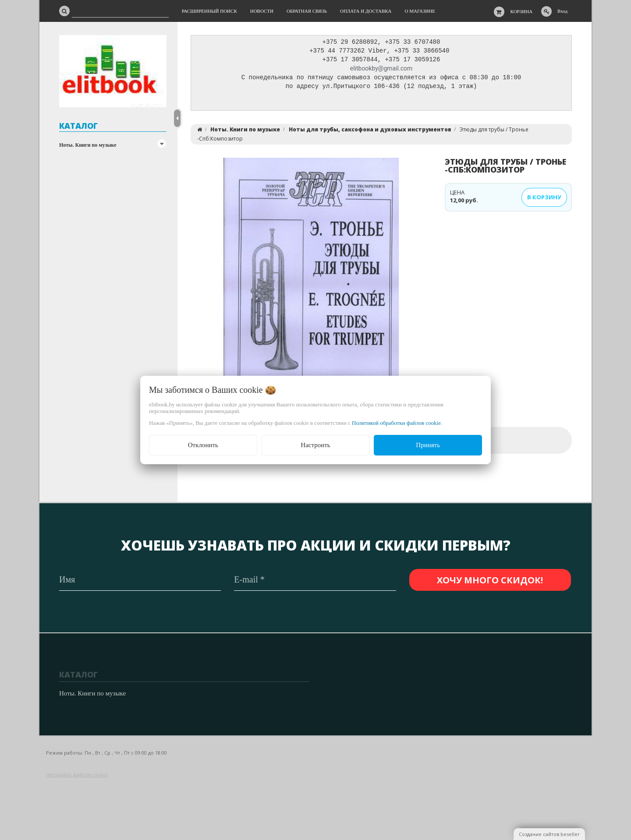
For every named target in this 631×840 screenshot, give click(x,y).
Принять (428, 445)
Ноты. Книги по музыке (88, 145)
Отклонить (203, 445)
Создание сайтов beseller (549, 834)
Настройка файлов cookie (77, 775)
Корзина (522, 11)
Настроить (315, 445)
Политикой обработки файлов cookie (396, 423)
